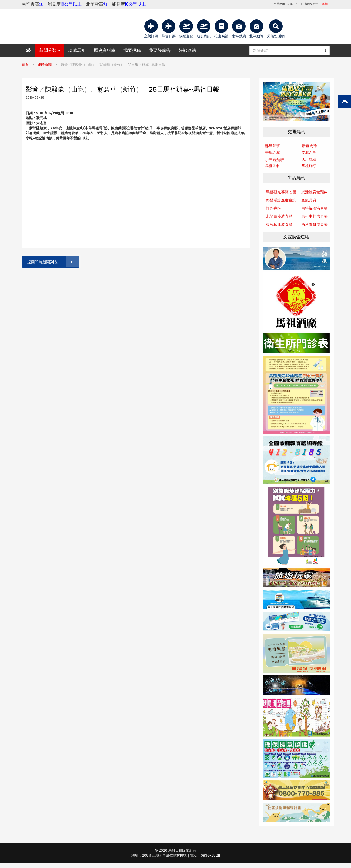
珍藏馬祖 (77, 50)
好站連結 (187, 50)
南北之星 (309, 152)
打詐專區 (273, 208)
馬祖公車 (272, 166)
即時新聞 (45, 65)
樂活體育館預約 (315, 192)
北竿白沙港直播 (279, 216)
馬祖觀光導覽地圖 (281, 192)
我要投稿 (132, 50)
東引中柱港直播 (315, 216)
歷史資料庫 (105, 50)
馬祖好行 (309, 166)
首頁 (25, 65)
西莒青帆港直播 (315, 224)
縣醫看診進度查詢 (281, 200)
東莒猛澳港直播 (279, 224)
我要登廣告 (160, 50)
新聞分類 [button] (50, 50)
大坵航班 (309, 159)
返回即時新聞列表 (53, 262)
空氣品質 (309, 200)
